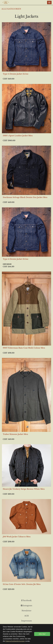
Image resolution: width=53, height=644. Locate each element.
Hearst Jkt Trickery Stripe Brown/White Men (24, 489)
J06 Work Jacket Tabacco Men (17, 537)
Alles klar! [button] (42, 634)
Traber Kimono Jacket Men (15, 434)
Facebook (26, 600)
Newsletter (27, 611)
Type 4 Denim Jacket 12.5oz (16, 74)
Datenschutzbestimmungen (15, 641)
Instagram (27, 606)
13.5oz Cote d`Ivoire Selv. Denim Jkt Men (22, 584)
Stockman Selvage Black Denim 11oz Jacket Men (25, 197)
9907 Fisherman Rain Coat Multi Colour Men (24, 348)
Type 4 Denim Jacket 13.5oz (16, 259)
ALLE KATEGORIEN (11, 9)
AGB (26, 616)
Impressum (26, 621)
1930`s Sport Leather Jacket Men (18, 136)
